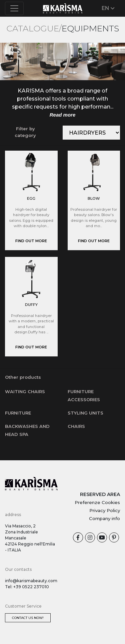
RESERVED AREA (100, 494)
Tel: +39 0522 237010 (27, 587)
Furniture (18, 413)
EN (108, 8)
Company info (104, 518)
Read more (63, 115)
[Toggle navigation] (14, 8)
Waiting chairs (25, 391)
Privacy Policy (105, 510)
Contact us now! (28, 618)
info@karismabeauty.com (31, 581)
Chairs (76, 426)
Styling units (85, 413)
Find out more (31, 241)
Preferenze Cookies (97, 502)
